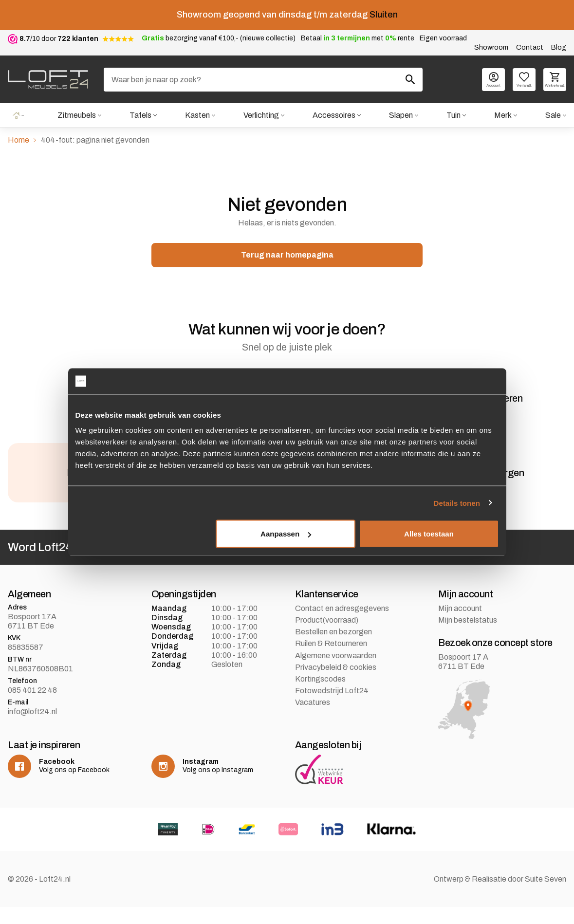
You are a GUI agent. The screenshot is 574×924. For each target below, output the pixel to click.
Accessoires (333, 116)
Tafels (139, 116)
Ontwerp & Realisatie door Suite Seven (500, 896)
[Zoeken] (263, 80)
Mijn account (460, 625)
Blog (559, 47)
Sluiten (384, 15)
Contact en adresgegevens (342, 625)
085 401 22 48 (32, 707)
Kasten (197, 116)
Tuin (454, 116)
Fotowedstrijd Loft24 (332, 708)
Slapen (400, 116)
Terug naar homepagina (287, 256)
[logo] (48, 79)
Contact (530, 47)
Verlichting (261, 116)
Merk (503, 116)
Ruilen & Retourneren (331, 661)
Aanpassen (286, 534)
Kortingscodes (320, 696)
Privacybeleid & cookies (336, 684)
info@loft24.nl (32, 729)
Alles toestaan (429, 534)
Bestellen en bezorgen (333, 649)
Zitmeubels (76, 116)
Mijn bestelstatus (468, 637)
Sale (553, 116)
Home (18, 116)
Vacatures (313, 719)
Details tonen (457, 503)
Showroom (491, 47)
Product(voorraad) (327, 637)
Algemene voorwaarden (336, 673)
